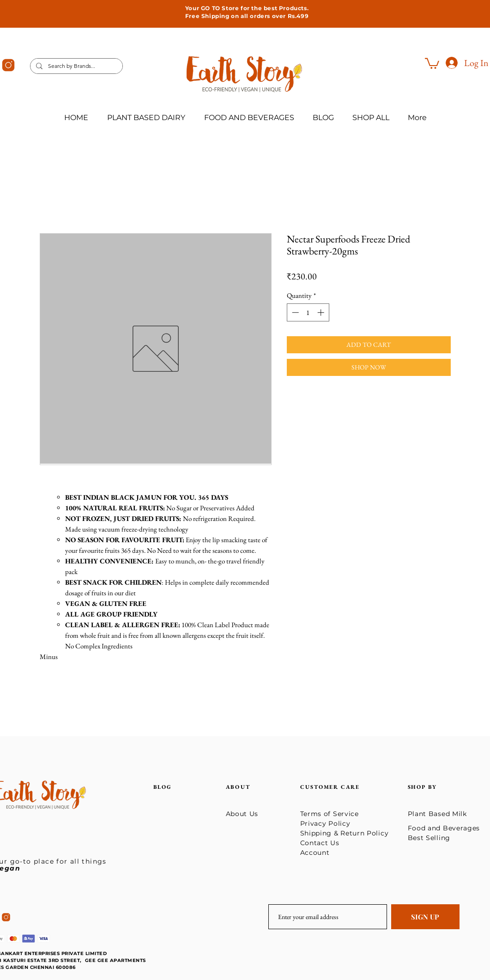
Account (315, 853)
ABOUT (238, 787)
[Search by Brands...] (76, 66)
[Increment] (322, 312)
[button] (432, 63)
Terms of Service (330, 814)
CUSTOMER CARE (330, 787)
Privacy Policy (325, 823)
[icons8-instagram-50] (8, 65)
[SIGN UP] (425, 917)
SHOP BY (423, 787)
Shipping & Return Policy (346, 833)
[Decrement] (294, 312)
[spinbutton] (308, 312)
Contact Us (320, 843)
